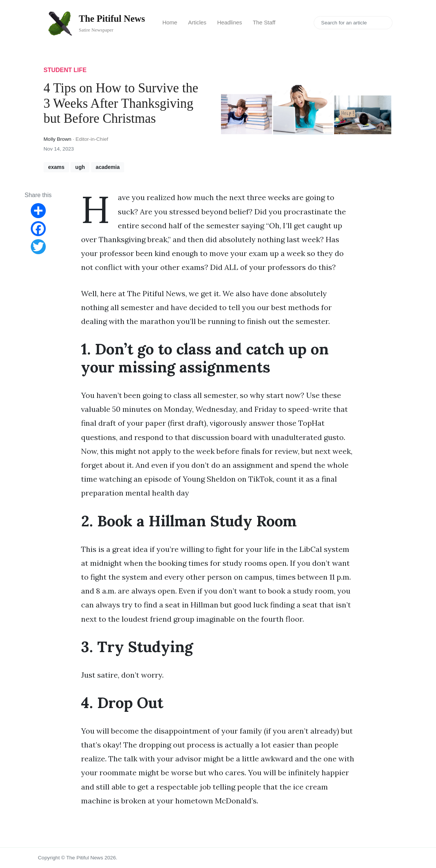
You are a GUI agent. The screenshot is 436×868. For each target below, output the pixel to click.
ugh (80, 167)
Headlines (230, 23)
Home (170, 23)
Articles (197, 23)
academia (108, 167)
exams (56, 167)
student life (65, 70)
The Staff (264, 23)
